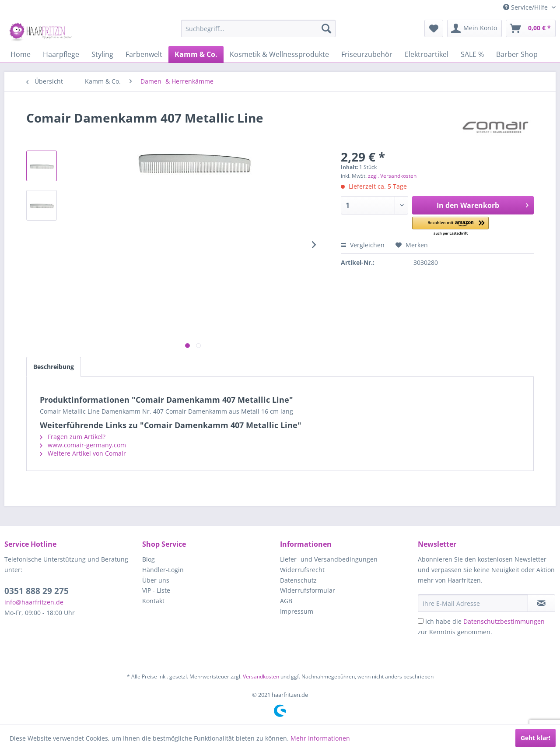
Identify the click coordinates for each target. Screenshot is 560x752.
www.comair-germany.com (83, 445)
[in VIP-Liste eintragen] (541, 603)
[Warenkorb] (531, 28)
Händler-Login (163, 570)
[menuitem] (258, 28)
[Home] (21, 54)
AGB (286, 601)
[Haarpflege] (61, 54)
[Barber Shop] (517, 54)
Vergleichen (363, 245)
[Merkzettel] (434, 28)
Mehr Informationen (320, 738)
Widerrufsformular (308, 590)
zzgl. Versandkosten (392, 176)
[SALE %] (472, 54)
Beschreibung (54, 367)
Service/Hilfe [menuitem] (526, 7)
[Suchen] (326, 28)
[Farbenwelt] (144, 54)
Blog (149, 559)
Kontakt (153, 601)
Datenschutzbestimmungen (504, 621)
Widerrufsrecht (302, 570)
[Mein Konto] (474, 28)
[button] (450, 227)
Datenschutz (298, 580)
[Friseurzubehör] (367, 54)
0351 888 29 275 (37, 591)
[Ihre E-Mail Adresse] (473, 603)
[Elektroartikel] (427, 54)
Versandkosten (261, 676)
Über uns (156, 580)
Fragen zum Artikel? (73, 437)
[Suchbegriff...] (258, 28)
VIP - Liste (156, 590)
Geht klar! (535, 738)
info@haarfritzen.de (34, 602)
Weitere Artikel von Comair (83, 453)
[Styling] (102, 54)
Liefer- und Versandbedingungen (329, 559)
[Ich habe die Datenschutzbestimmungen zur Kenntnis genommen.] (421, 621)
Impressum (297, 611)
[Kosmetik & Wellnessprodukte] (279, 54)
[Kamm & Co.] (196, 54)
